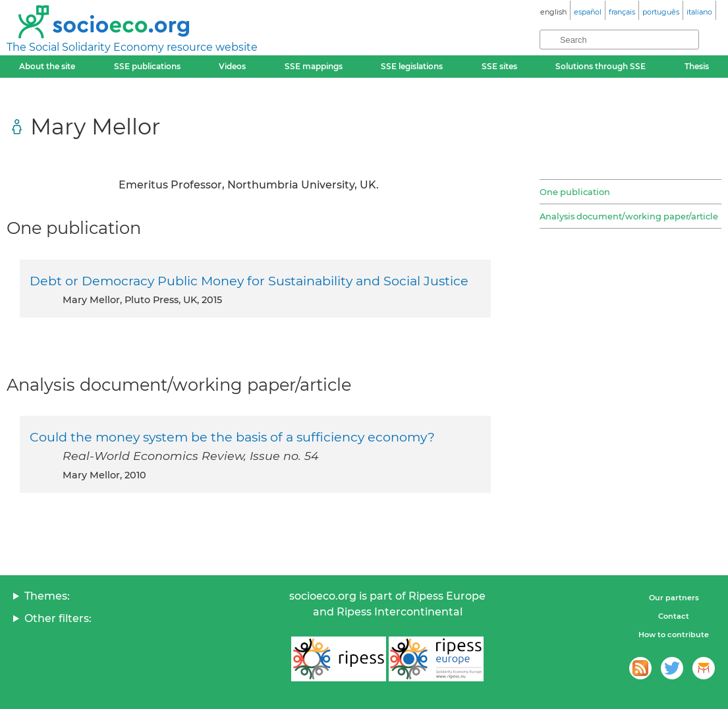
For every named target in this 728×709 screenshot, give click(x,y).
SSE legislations (412, 66)
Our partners (674, 598)
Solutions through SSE (601, 66)
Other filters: (58, 618)
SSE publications (147, 66)
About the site (47, 66)
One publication (575, 192)
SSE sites (499, 66)
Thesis (697, 66)
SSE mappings (314, 66)
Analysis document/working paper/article (629, 216)
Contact (674, 616)
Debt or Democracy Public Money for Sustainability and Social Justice (249, 281)
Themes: (47, 596)
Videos (232, 66)
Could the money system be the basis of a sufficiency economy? (232, 437)
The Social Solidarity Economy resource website (132, 47)
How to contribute (674, 635)
